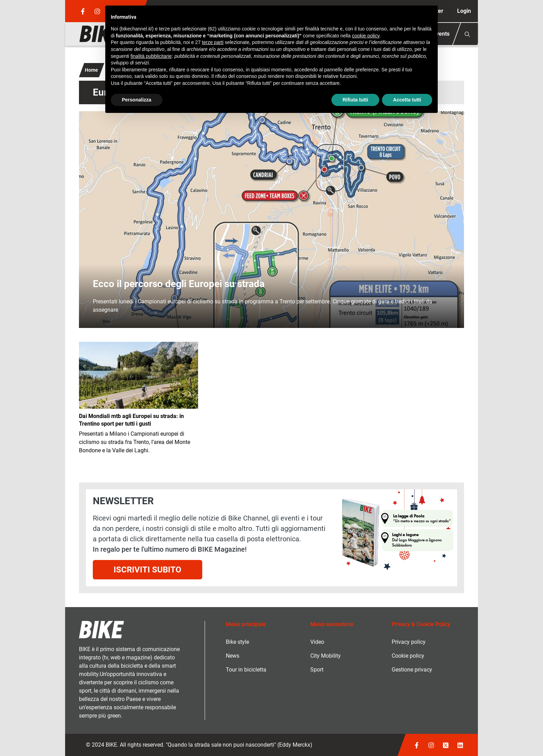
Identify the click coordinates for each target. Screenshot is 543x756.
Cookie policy (408, 656)
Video (317, 642)
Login (464, 11)
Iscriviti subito (148, 570)
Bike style (237, 642)
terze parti (213, 42)
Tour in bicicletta (246, 670)
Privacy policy (409, 642)
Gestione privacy (412, 670)
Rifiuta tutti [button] (355, 100)
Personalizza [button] (137, 100)
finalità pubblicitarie (151, 56)
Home (91, 70)
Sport (317, 670)
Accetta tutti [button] (407, 100)
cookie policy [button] (366, 36)
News (233, 656)
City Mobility (326, 656)
